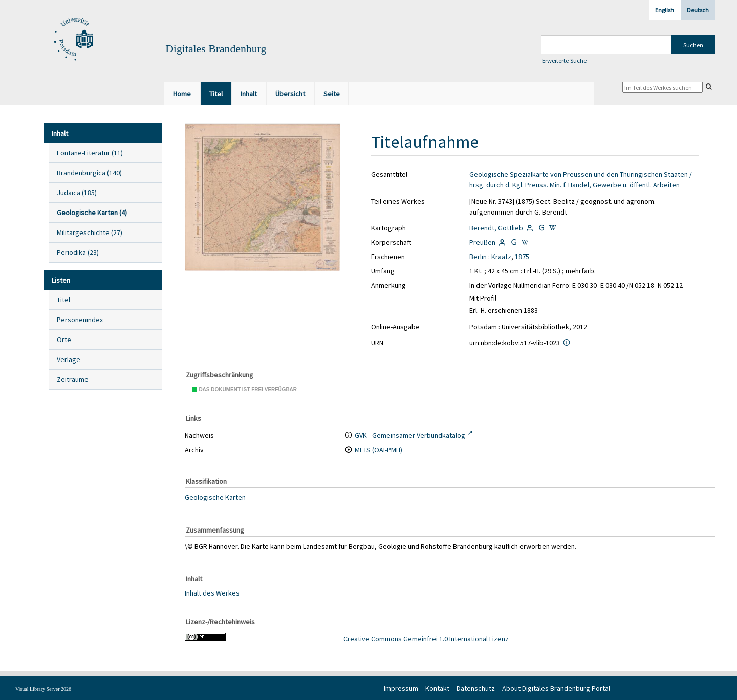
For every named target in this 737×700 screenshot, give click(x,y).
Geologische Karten (215, 497)
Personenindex (80, 320)
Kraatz (501, 257)
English (665, 10)
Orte (64, 340)
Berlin (478, 257)
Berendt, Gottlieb (496, 228)
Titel (63, 300)
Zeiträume (73, 379)
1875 (522, 257)
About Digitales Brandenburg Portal (556, 688)
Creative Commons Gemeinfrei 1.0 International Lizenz (426, 639)
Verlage (69, 359)
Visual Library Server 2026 (43, 689)
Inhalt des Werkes (212, 592)
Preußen (482, 242)
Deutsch (698, 10)
